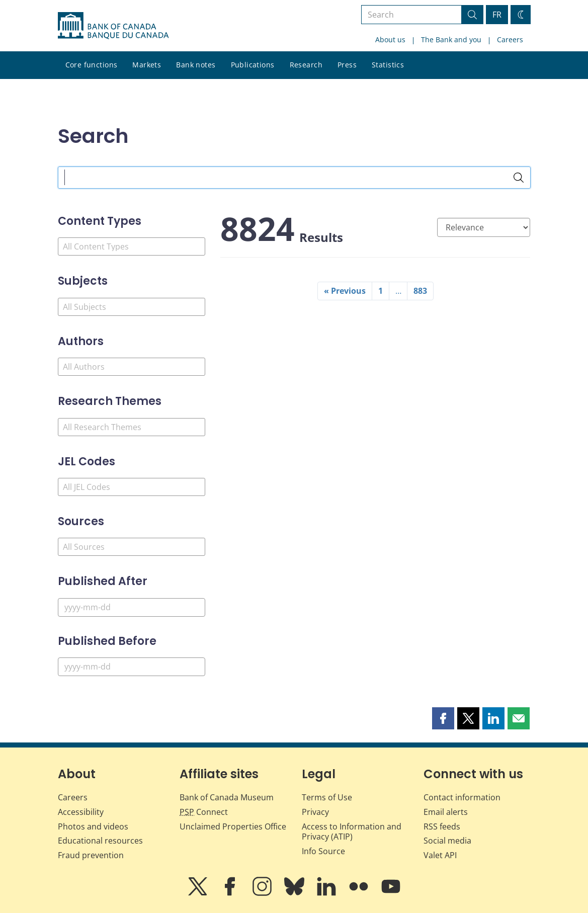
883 (420, 291)
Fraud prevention (91, 855)
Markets (147, 65)
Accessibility (81, 812)
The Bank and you (451, 39)
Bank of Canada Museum (227, 797)
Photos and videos (93, 826)
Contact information (462, 797)
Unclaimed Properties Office (233, 826)
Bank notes (196, 65)
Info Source (323, 851)
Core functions (92, 65)
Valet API (440, 855)
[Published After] (132, 607)
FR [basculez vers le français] (497, 15)
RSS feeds (442, 826)
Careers (510, 39)
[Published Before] (132, 667)
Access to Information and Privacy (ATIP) (352, 832)
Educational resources (100, 841)
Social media (447, 841)
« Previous (345, 291)
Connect (204, 812)
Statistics (388, 65)
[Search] (519, 178)
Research (306, 65)
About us (390, 39)
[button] (443, 718)
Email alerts (446, 812)
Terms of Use (327, 797)
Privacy (315, 812)
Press (347, 65)
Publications (253, 65)
